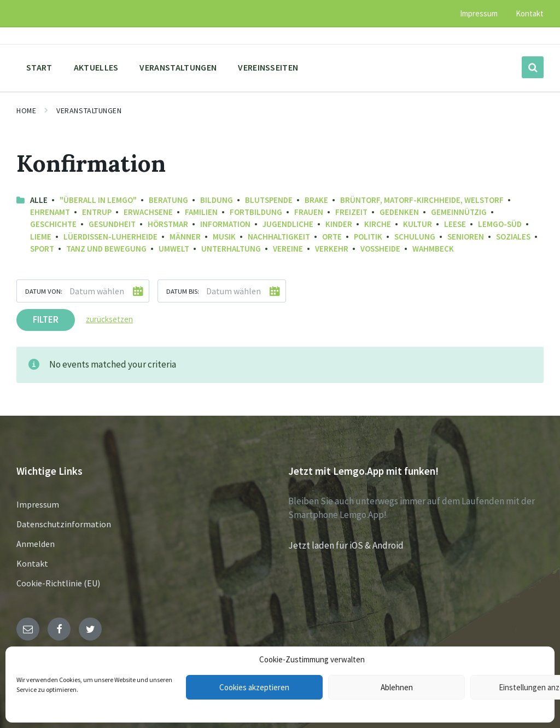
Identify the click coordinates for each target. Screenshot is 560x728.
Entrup (97, 212)
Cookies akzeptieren (254, 687)
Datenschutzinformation (64, 524)
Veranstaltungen (89, 110)
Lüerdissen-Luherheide (110, 237)
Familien (201, 212)
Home (26, 110)
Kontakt (32, 563)
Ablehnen (397, 687)
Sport (42, 249)
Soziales (513, 237)
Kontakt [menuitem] (530, 13)
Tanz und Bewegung (106, 249)
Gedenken (399, 212)
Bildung (217, 200)
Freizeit (351, 212)
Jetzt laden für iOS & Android (346, 545)
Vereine (288, 249)
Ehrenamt (50, 212)
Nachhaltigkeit (279, 237)
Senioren (466, 237)
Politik (368, 237)
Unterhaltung (231, 249)
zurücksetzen (109, 319)
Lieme (41, 237)
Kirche (378, 224)
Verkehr (332, 249)
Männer (185, 237)
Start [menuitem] (39, 67)
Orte (332, 237)
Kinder (339, 224)
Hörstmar (168, 224)
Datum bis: (183, 291)
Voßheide (380, 249)
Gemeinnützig (459, 212)
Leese (455, 224)
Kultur (418, 224)
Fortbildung (256, 212)
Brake (316, 200)
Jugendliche (288, 224)
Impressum (38, 504)
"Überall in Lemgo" (98, 200)
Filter (46, 319)
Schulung (415, 237)
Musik (224, 237)
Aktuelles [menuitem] (96, 67)
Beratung (168, 200)
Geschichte (53, 224)
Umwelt (174, 249)
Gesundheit (112, 224)
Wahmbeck (433, 249)
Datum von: (44, 291)
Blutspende (269, 200)
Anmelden (36, 544)
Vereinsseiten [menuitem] (268, 67)
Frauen (309, 212)
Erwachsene (148, 212)
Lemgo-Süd (500, 224)
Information (225, 224)
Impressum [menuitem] (479, 13)
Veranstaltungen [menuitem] (178, 67)
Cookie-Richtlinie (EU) (58, 583)
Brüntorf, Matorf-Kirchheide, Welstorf (422, 200)
